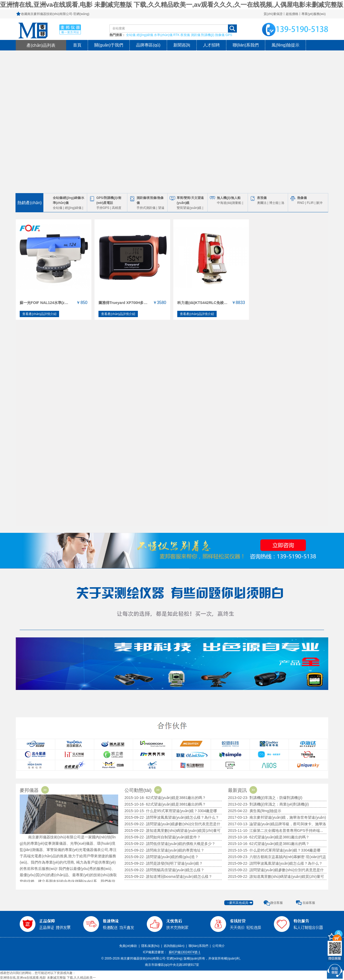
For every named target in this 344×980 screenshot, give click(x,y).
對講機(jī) (208, 35)
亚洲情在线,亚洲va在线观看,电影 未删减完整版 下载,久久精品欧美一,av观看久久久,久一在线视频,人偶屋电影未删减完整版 (172, 5)
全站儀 (131, 35)
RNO (301, 203)
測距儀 (196, 35)
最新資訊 (244, 790)
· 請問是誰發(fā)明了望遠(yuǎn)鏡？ (173, 863)
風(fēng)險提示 (285, 45)
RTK (176, 35)
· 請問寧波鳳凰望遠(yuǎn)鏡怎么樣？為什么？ (182, 817)
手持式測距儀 (146, 208)
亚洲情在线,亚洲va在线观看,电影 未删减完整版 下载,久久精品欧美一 (48, 978)
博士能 (274, 203)
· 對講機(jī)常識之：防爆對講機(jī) (275, 798)
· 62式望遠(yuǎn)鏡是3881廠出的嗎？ (175, 798)
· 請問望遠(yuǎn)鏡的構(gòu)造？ (171, 857)
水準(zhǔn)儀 (163, 35)
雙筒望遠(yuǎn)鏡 (189, 208)
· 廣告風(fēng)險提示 (264, 811)
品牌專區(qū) (148, 45)
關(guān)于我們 (109, 45)
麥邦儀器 (36, 790)
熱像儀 (220, 35)
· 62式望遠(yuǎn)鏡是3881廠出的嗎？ (278, 837)
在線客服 (309, 903)
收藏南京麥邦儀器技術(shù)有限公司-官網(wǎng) (55, 14)
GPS (229, 35)
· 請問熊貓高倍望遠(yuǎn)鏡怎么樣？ (174, 870)
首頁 (77, 45)
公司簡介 (218, 946)
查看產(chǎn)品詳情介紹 (39, 314)
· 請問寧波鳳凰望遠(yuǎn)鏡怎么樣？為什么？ (285, 863)
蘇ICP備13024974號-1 (185, 952)
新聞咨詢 (182, 45)
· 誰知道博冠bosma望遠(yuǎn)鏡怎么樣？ (178, 876)
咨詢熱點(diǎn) (174, 946)
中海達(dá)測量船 (229, 203)
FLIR (310, 203)
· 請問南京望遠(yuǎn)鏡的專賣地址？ (174, 850)
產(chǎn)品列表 (41, 45)
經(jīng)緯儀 (145, 35)
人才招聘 (211, 45)
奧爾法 (262, 203)
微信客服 (277, 903)
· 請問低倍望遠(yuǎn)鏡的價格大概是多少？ (180, 844)
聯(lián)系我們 (246, 45)
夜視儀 (185, 35)
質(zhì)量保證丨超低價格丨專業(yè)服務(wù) (295, 14)
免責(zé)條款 (128, 946)
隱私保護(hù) (150, 946)
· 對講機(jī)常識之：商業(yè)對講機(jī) (278, 804)
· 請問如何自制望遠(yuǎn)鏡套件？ (172, 837)
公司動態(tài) (145, 790)
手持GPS (103, 208)
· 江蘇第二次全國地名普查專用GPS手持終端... (285, 831)
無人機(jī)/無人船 (229, 198)
